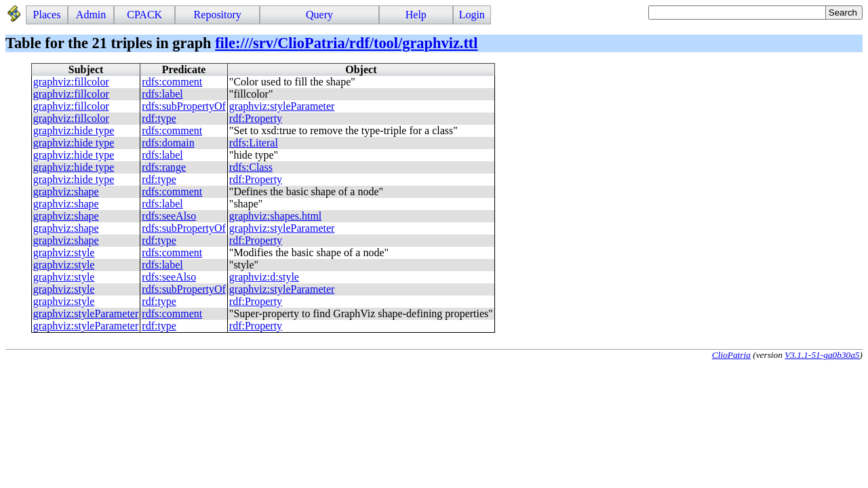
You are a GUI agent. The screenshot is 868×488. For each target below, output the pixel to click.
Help (416, 15)
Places (47, 15)
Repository (218, 15)
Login (472, 15)
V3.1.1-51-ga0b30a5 (822, 355)
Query (319, 15)
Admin (91, 15)
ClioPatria (731, 355)
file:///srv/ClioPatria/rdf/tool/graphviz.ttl (346, 43)
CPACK (144, 15)
